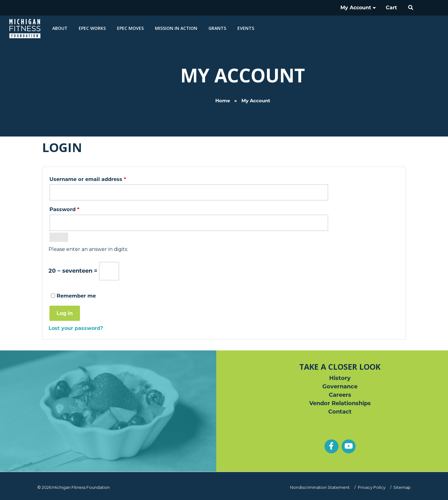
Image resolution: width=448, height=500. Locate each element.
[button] (411, 8)
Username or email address (100, 178)
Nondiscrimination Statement (320, 487)
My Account (358, 8)
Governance (340, 387)
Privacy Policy (372, 487)
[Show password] (59, 237)
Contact (340, 412)
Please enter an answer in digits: (88, 249)
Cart (391, 8)
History (340, 378)
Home (223, 91)
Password (76, 208)
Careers (340, 395)
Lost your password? (76, 328)
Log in (65, 313)
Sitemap (402, 487)
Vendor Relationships (340, 403)
